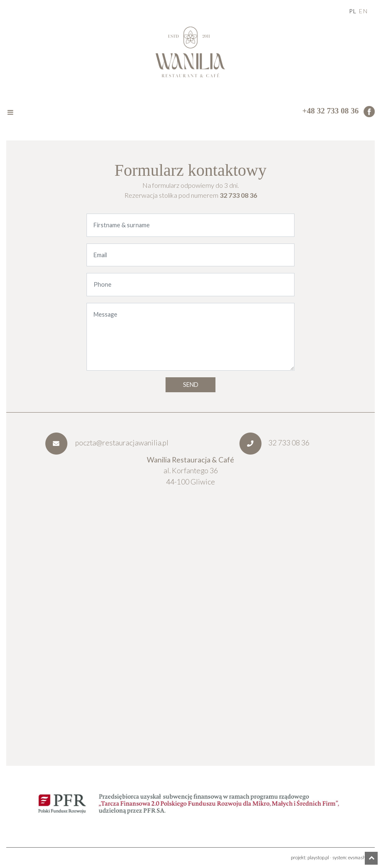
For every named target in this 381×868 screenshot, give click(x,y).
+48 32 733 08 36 (331, 111)
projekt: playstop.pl (310, 857)
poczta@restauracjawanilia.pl (107, 443)
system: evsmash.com (354, 857)
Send (191, 385)
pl (353, 11)
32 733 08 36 (238, 195)
